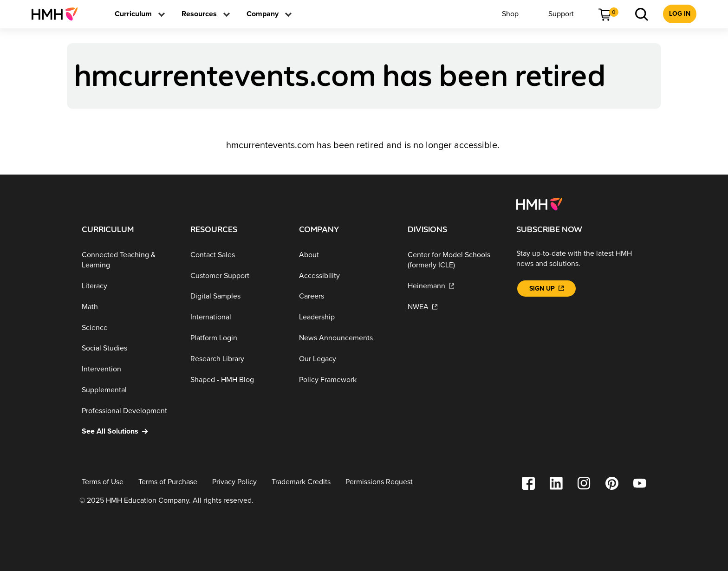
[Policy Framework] (346, 380)
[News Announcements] (346, 338)
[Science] (129, 328)
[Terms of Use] (103, 482)
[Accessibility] (346, 276)
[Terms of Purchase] (168, 482)
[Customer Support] (237, 276)
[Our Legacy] (346, 359)
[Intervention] (129, 369)
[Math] (129, 307)
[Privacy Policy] (234, 482)
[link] (58, 14)
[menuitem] (58, 14)
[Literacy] (129, 286)
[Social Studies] (129, 348)
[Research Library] (237, 359)
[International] (237, 317)
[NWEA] (455, 307)
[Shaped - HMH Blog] (237, 380)
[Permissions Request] (379, 482)
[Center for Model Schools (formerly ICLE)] (455, 260)
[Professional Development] (129, 411)
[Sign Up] (546, 289)
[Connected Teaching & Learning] (129, 260)
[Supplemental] (129, 390)
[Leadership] (346, 317)
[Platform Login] (237, 338)
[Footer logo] (539, 203)
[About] (346, 255)
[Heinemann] (455, 286)
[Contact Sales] (237, 255)
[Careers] (346, 296)
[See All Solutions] (129, 431)
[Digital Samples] (237, 296)
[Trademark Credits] (301, 482)
